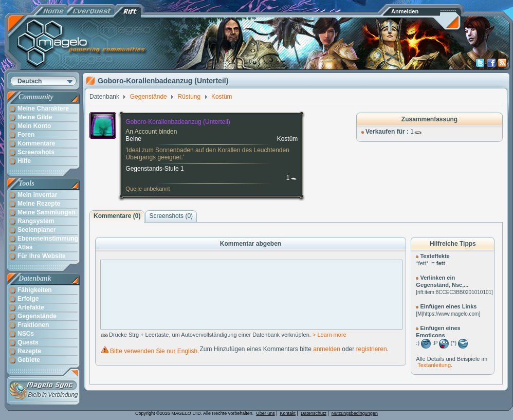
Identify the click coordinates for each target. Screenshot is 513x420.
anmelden (327, 349)
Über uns (265, 413)
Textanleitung (434, 365)
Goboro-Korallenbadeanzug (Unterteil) (178, 122)
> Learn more (329, 335)
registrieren (372, 349)
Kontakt (288, 413)
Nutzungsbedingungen (355, 413)
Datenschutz (314, 413)
